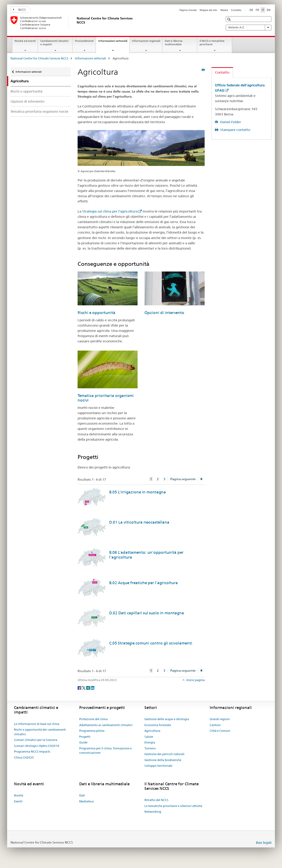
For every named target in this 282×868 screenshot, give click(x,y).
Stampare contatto (235, 130)
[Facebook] (80, 687)
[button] (229, 19)
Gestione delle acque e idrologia (167, 719)
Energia (150, 742)
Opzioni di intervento (27, 101)
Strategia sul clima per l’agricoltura (110, 211)
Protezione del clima (93, 719)
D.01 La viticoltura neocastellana (139, 522)
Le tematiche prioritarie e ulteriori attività (173, 806)
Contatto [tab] (222, 72)
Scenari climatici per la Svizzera (36, 740)
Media (224, 10)
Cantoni (215, 725)
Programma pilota (92, 731)
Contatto (236, 10)
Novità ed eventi (25, 41)
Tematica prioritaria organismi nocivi (39, 111)
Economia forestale (158, 725)
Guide (83, 742)
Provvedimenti (84, 41)
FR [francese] (257, 10)
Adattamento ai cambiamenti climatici (106, 725)
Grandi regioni (220, 719)
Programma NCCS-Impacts (32, 751)
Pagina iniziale (188, 10)
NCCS (19, 10)
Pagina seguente (183, 479)
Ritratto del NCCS (156, 800)
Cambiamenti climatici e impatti (54, 43)
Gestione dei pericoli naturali (164, 754)
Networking (153, 812)
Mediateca (86, 801)
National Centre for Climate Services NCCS (39, 58)
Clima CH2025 (24, 757)
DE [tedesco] (251, 10)
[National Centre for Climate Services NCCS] (76, 23)
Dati (82, 795)
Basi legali (264, 843)
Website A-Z (249, 27)
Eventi (18, 801)
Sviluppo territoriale (158, 766)
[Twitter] (84, 687)
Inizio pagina (195, 680)
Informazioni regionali (146, 41)
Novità (19, 795)
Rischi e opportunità (26, 91)
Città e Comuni (220, 731)
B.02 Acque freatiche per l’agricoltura (144, 583)
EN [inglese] (269, 10)
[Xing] (88, 687)
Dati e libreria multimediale (174, 43)
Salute (149, 737)
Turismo (150, 748)
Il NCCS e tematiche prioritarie (212, 43)
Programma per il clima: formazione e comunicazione (105, 751)
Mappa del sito (208, 10)
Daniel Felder (230, 122)
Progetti (85, 737)
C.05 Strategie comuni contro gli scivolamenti (151, 643)
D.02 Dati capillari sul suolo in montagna (147, 613)
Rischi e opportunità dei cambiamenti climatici (40, 732)
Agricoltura (152, 731)
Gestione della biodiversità (163, 760)
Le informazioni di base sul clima (37, 724)
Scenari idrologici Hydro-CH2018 (37, 746)
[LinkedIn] (92, 687)
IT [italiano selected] (263, 10)
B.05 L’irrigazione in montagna (138, 492)
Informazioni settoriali (114, 42)
